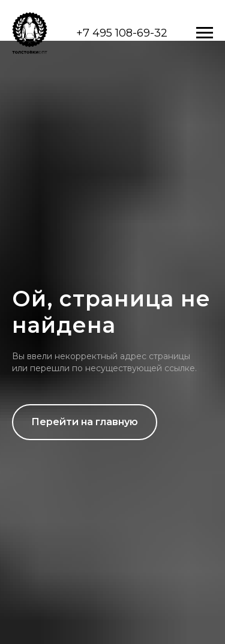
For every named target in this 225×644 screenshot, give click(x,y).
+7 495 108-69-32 (122, 33)
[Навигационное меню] (205, 33)
